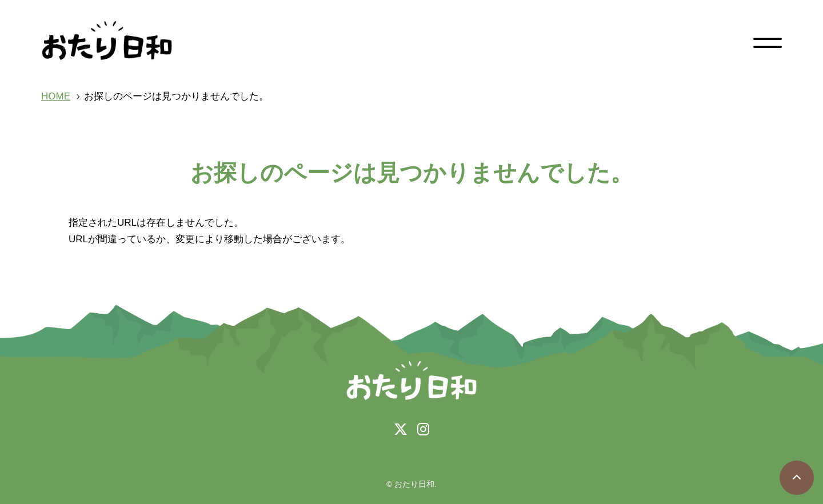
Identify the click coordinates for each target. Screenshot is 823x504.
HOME (56, 96)
